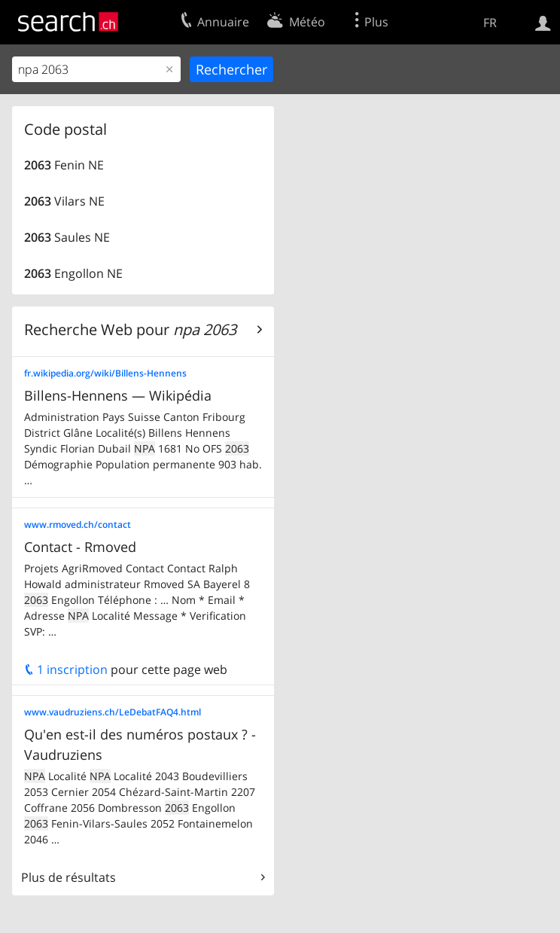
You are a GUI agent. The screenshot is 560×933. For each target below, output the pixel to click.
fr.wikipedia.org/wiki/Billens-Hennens (105, 373)
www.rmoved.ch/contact (78, 524)
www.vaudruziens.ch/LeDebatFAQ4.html (113, 712)
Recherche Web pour (130, 329)
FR (490, 23)
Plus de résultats (68, 877)
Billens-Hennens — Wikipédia (118, 395)
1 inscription (66, 669)
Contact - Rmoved (80, 547)
